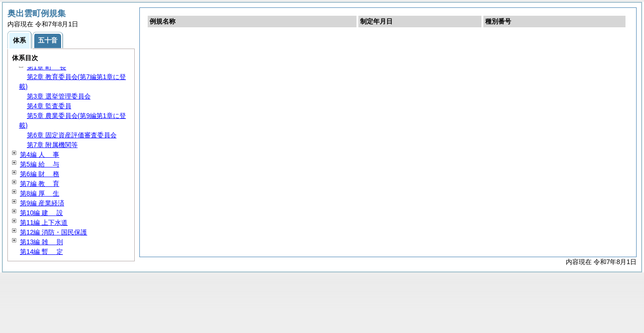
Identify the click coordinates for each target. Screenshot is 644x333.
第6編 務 (40, 174)
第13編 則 (41, 242)
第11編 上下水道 (44, 222)
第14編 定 (41, 252)
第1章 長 (47, 67)
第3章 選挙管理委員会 (59, 96)
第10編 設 (41, 213)
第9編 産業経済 (42, 203)
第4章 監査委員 (49, 106)
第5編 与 (40, 164)
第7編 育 (40, 184)
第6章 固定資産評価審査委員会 (72, 135)
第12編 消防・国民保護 (53, 232)
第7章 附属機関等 (52, 145)
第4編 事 (40, 154)
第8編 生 (40, 193)
